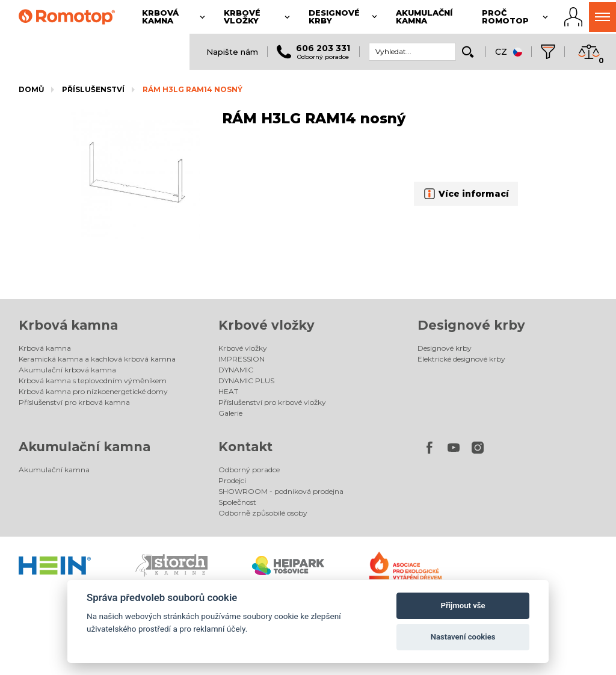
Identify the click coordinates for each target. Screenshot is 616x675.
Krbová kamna (68, 325)
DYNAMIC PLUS (246, 381)
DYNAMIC (236, 370)
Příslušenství (93, 89)
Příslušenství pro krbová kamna (74, 402)
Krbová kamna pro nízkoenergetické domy (93, 391)
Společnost (237, 502)
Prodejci (232, 480)
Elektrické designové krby (461, 359)
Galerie (230, 413)
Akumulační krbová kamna (67, 370)
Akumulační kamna (85, 447)
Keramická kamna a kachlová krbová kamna (97, 359)
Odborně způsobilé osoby (263, 513)
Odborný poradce (249, 470)
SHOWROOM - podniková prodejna (281, 491)
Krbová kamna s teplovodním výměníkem (93, 381)
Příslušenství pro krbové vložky (272, 402)
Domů (31, 89)
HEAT (228, 391)
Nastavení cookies (463, 637)
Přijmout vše (463, 606)
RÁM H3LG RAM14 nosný (192, 89)
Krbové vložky (266, 325)
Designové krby (471, 325)
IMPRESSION (242, 359)
